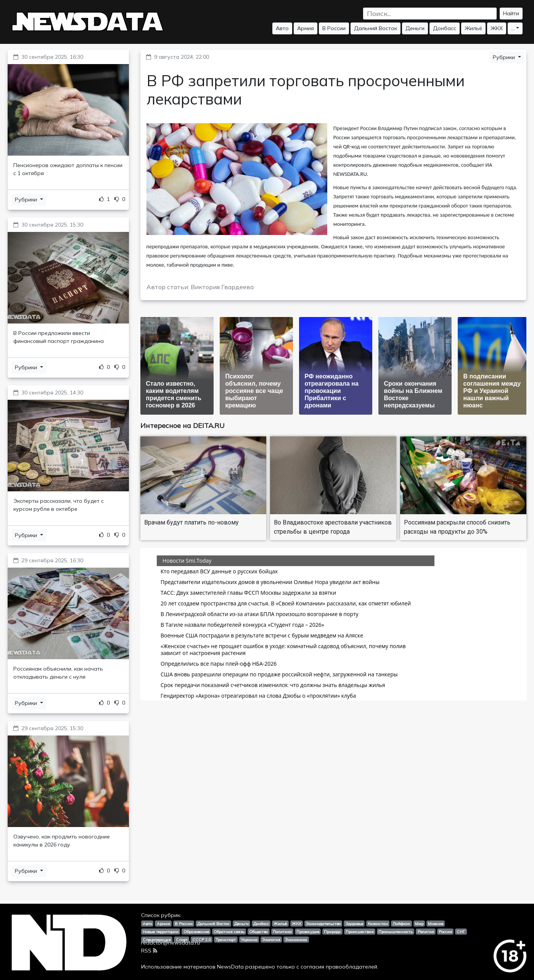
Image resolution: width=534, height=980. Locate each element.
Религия (426, 932)
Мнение (436, 924)
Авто (282, 28)
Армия (306, 28)
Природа (332, 932)
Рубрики (27, 200)
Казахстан (378, 924)
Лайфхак (401, 924)
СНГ (461, 932)
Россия (445, 932)
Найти (511, 13)
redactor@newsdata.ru (170, 943)
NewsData (230, 967)
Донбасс (445, 28)
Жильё (473, 28)
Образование (196, 932)
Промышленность (396, 932)
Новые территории (161, 932)
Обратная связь (229, 932)
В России (334, 28)
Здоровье (354, 924)
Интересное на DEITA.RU (183, 426)
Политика (282, 932)
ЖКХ (497, 28)
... (513, 28)
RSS (149, 951)
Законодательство (323, 924)
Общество (258, 932)
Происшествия (360, 932)
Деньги (415, 28)
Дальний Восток (376, 28)
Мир (419, 924)
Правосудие (308, 932)
